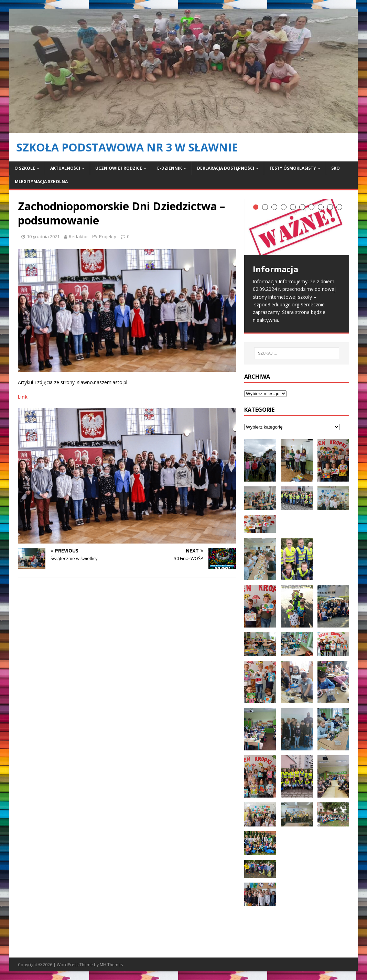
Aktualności (65, 168)
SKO (336, 168)
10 (339, 207)
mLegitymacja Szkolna (41, 182)
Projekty (108, 236)
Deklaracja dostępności (226, 168)
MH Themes (111, 965)
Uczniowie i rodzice (119, 168)
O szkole (25, 168)
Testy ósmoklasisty (293, 168)
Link (23, 397)
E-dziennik (170, 168)
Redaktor (78, 236)
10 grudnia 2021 (43, 236)
